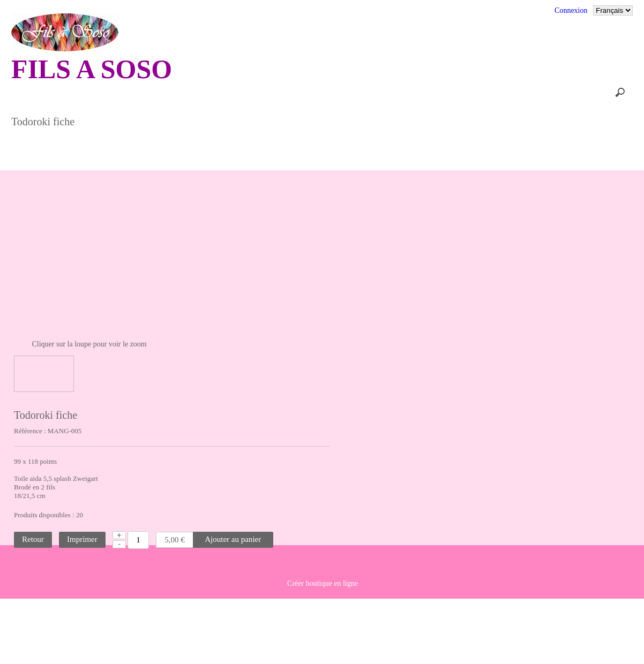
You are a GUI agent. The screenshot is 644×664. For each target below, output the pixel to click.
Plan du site (285, 10)
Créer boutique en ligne (323, 650)
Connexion (571, 10)
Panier (123, 92)
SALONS (566, 114)
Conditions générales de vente (369, 10)
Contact (235, 10)
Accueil (125, 10)
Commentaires (180, 10)
